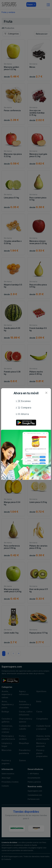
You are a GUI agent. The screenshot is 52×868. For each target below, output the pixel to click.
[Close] (46, 393)
